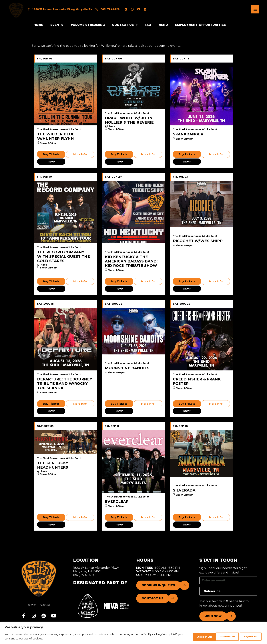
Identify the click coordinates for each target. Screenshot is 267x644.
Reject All (223, 636)
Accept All (250, 636)
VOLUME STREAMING (88, 25)
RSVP (51, 162)
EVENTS (57, 25)
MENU (163, 25)
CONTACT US (125, 25)
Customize (196, 636)
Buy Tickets (51, 154)
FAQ (148, 25)
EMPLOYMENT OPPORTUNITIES (201, 25)
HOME (38, 25)
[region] (133, 633)
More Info (80, 154)
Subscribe (212, 591)
